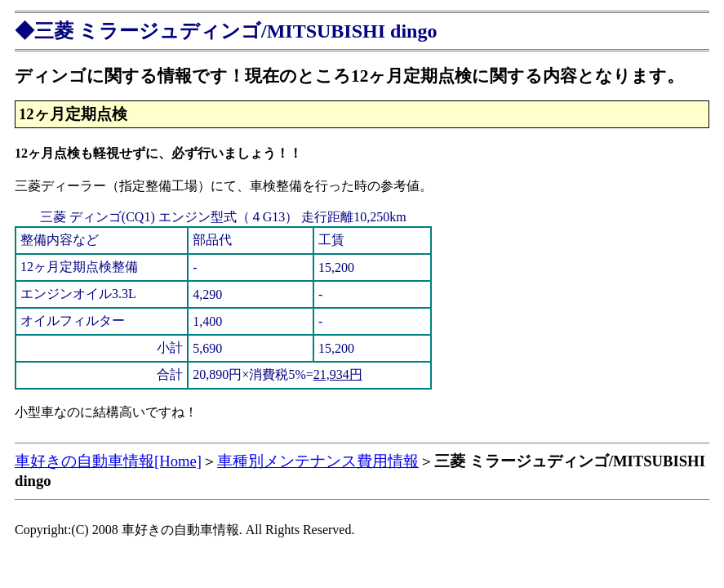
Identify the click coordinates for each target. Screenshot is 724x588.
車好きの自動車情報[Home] (108, 461)
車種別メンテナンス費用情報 (318, 461)
